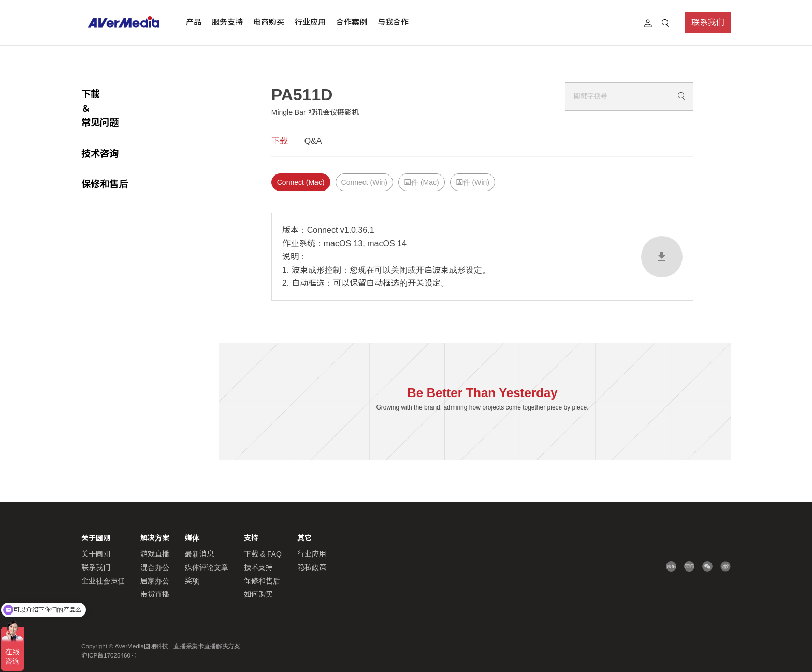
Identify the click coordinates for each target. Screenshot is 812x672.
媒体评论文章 (207, 567)
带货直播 (155, 594)
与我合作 (393, 22)
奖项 (192, 581)
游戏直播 (155, 554)
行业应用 (310, 22)
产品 (194, 22)
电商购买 (269, 22)
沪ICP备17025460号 (109, 655)
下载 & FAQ (263, 554)
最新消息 (199, 554)
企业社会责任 (103, 581)
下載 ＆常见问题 (115, 94)
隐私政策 (312, 567)
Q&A (313, 141)
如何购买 (258, 594)
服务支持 (227, 22)
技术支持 (258, 567)
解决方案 (155, 538)
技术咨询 (100, 125)
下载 (280, 141)
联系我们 (708, 23)
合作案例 (352, 22)
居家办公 (155, 581)
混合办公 (155, 567)
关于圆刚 (96, 554)
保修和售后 (105, 156)
